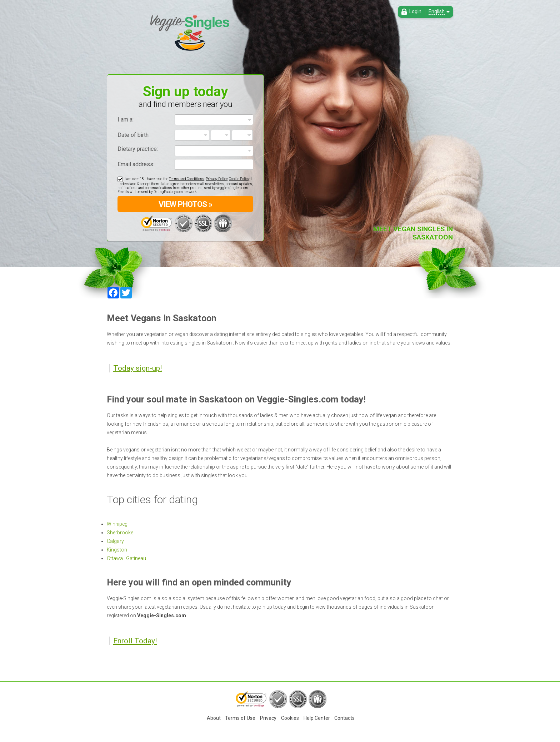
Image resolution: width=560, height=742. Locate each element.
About (214, 718)
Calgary (115, 541)
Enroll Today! (135, 641)
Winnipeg (117, 524)
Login (415, 11)
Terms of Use (240, 718)
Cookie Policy (239, 179)
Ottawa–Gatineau (126, 558)
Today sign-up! (137, 368)
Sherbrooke (120, 533)
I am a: (126, 120)
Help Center (317, 718)
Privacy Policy (217, 179)
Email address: (136, 164)
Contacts (344, 718)
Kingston (117, 550)
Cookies (290, 718)
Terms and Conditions (187, 179)
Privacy (268, 718)
